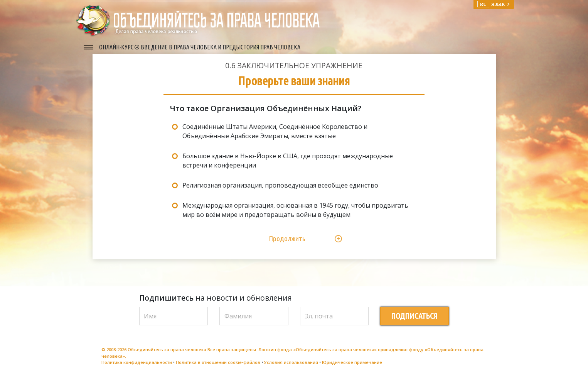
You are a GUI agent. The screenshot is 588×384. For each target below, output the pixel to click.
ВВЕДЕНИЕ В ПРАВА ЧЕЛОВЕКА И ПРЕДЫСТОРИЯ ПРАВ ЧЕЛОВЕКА (221, 47)
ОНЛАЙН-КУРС (117, 47)
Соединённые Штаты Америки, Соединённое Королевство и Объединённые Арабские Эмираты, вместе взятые (275, 137)
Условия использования (291, 368)
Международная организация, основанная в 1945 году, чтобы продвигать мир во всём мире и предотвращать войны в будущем (295, 216)
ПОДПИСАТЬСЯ (414, 322)
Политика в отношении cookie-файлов (218, 368)
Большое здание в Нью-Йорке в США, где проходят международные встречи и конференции (288, 166)
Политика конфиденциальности (137, 368)
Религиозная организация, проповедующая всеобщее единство (280, 191)
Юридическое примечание (352, 368)
